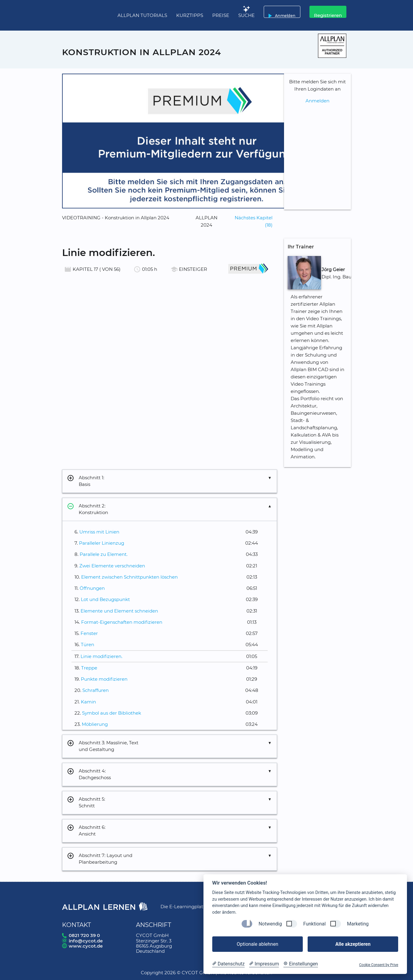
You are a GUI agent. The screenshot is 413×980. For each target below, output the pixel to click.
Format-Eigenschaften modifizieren (122, 622)
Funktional (314, 924)
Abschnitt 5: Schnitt (86, 803)
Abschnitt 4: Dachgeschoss (89, 774)
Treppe (89, 668)
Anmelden (281, 12)
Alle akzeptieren (353, 944)
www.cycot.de (86, 946)
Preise (221, 15)
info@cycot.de (86, 941)
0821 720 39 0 (84, 935)
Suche (246, 15)
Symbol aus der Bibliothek (112, 713)
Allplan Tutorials (142, 15)
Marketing (358, 924)
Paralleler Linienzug (102, 543)
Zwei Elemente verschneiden (112, 566)
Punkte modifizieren (104, 679)
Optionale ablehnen (258, 944)
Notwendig (270, 924)
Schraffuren (96, 690)
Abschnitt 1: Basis (86, 481)
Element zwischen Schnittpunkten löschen (129, 577)
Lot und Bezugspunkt (105, 599)
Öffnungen (92, 588)
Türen (88, 644)
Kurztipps (190, 15)
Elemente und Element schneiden (119, 611)
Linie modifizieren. (101, 656)
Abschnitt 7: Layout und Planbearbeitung (100, 859)
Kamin (88, 702)
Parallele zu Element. (104, 554)
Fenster (89, 633)
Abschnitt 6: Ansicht (86, 831)
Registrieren (328, 15)
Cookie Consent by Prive (379, 965)
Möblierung (95, 724)
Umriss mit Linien (99, 532)
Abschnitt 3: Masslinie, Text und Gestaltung (103, 746)
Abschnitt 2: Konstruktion (88, 509)
